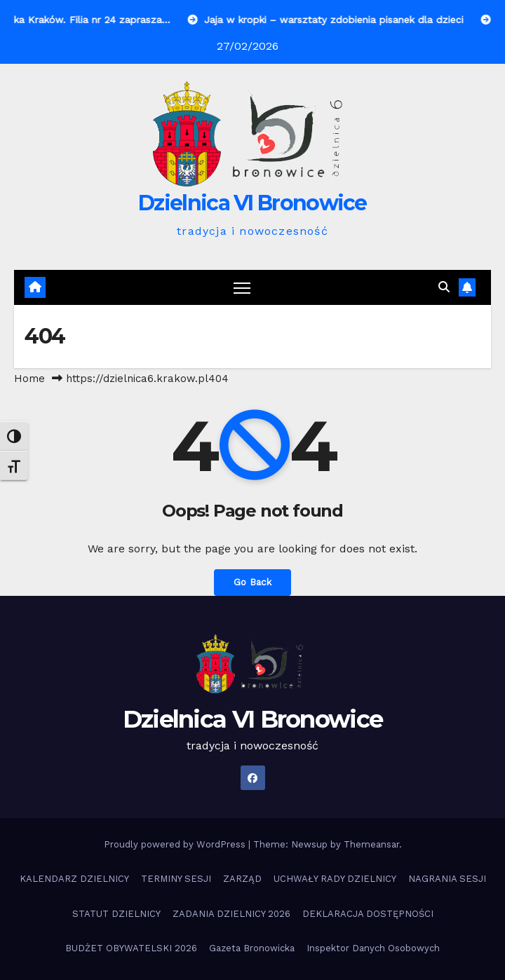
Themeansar (371, 844)
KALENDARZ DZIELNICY (74, 879)
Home (29, 379)
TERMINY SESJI (176, 879)
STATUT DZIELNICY (116, 914)
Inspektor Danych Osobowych (373, 948)
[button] (444, 287)
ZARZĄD (242, 879)
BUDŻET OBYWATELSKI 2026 (131, 948)
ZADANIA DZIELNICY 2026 (231, 914)
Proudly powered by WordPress (176, 844)
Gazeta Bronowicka (252, 948)
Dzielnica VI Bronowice (252, 203)
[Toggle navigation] (242, 288)
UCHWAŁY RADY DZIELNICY (335, 879)
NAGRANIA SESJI (447, 879)
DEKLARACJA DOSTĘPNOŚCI (368, 914)
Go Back (253, 583)
